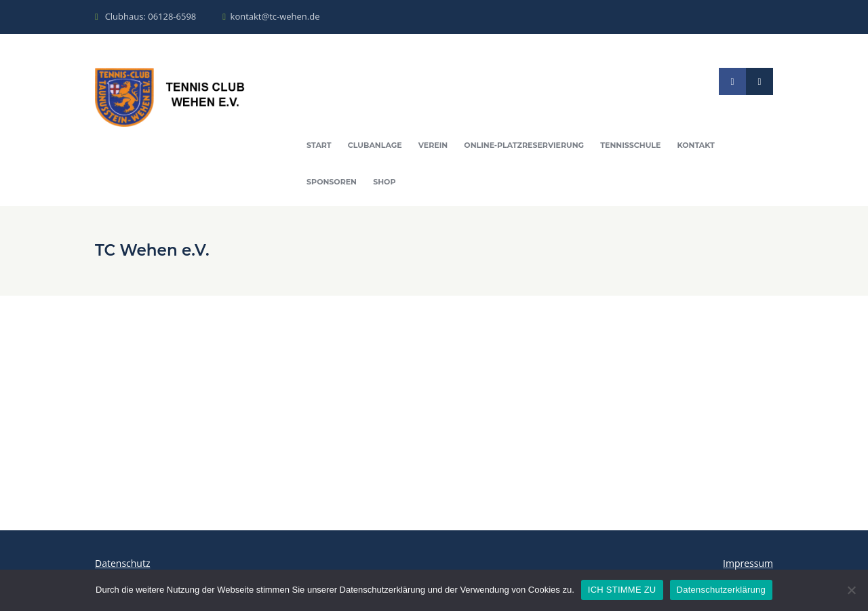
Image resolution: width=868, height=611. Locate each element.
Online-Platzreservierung (524, 145)
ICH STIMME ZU (622, 590)
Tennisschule (630, 145)
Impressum (748, 563)
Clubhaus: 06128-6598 (151, 16)
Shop (384, 182)
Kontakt (696, 145)
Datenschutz (122, 563)
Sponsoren (332, 182)
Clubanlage (375, 145)
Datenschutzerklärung (721, 590)
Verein (433, 145)
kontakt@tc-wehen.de (275, 16)
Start (319, 145)
